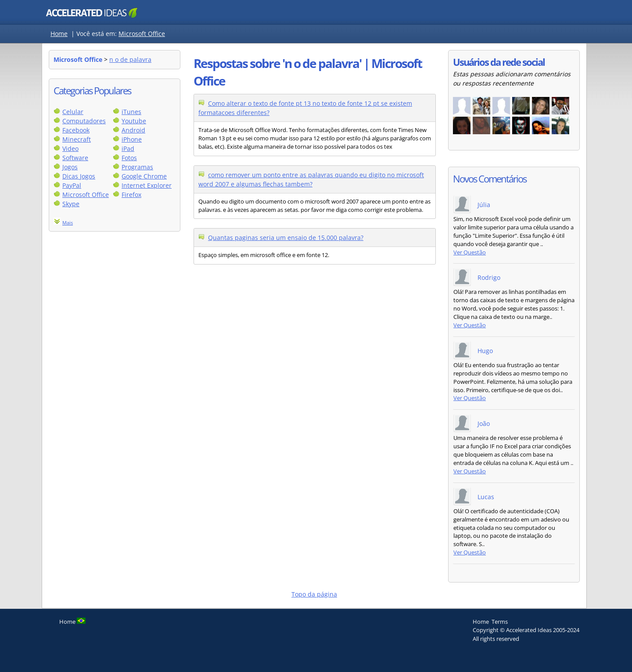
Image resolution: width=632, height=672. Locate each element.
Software (75, 158)
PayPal (72, 185)
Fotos (129, 158)
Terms (500, 622)
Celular (73, 112)
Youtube (134, 121)
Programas (137, 167)
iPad (128, 148)
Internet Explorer (147, 185)
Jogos (70, 167)
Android (133, 130)
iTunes (131, 112)
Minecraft (77, 139)
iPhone (132, 139)
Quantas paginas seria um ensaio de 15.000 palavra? (286, 238)
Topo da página (314, 594)
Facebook (76, 130)
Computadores (84, 121)
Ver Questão (470, 252)
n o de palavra (130, 59)
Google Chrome (144, 176)
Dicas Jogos (79, 176)
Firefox (131, 195)
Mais (68, 223)
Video (70, 148)
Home (59, 34)
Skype (71, 204)
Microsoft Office (142, 34)
